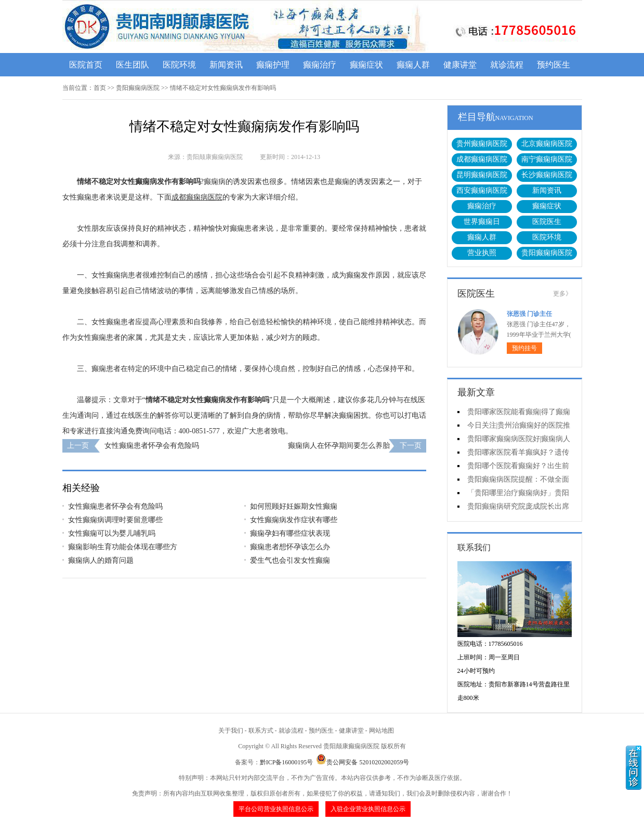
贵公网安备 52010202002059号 (363, 762)
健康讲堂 (460, 65)
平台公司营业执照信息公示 (276, 809)
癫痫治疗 (320, 65)
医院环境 (179, 65)
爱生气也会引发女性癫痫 (290, 560)
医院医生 (547, 222)
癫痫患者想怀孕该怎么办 (290, 547)
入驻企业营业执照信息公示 (368, 809)
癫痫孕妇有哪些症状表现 (290, 533)
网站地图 (382, 731)
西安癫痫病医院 (482, 190)
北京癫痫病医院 (547, 144)
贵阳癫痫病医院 (138, 88)
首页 (100, 88)
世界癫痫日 (482, 222)
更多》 (562, 294)
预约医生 (554, 65)
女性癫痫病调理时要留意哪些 (115, 520)
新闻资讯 (226, 65)
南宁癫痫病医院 (547, 159)
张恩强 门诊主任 (529, 314)
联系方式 (261, 731)
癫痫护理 (273, 65)
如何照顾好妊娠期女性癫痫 (294, 506)
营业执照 (482, 253)
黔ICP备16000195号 (287, 762)
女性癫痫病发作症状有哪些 (294, 520)
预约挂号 (524, 348)
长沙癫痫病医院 (547, 175)
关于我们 (231, 731)
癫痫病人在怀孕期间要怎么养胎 (339, 446)
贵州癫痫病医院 (482, 144)
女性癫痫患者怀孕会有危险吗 (152, 446)
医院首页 (86, 65)
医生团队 (133, 65)
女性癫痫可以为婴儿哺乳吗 (112, 533)
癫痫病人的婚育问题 (101, 560)
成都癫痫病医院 (482, 159)
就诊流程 (507, 65)
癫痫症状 (366, 65)
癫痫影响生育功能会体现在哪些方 (123, 547)
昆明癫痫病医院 (482, 175)
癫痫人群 (413, 65)
